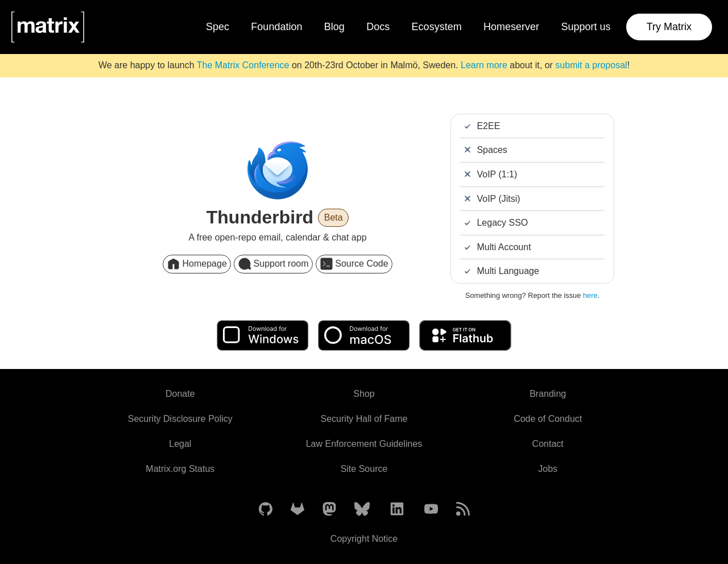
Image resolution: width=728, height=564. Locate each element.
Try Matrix (669, 27)
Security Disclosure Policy (180, 419)
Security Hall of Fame (364, 419)
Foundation (276, 27)
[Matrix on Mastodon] (329, 510)
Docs (378, 27)
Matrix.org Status (180, 469)
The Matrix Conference (243, 65)
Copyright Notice (364, 539)
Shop (364, 394)
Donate (180, 394)
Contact (548, 444)
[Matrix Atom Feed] (463, 510)
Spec (218, 27)
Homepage (197, 264)
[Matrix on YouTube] (431, 510)
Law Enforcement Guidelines (364, 444)
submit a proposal (591, 65)
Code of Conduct (548, 419)
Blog (334, 27)
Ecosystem (437, 27)
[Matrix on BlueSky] (362, 510)
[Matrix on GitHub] (266, 510)
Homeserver (511, 27)
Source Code (354, 264)
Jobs (548, 469)
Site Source (364, 469)
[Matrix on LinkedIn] (397, 510)
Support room (273, 264)
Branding (548, 394)
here (590, 295)
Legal (180, 444)
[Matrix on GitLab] (297, 510)
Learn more (484, 65)
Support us (586, 27)
